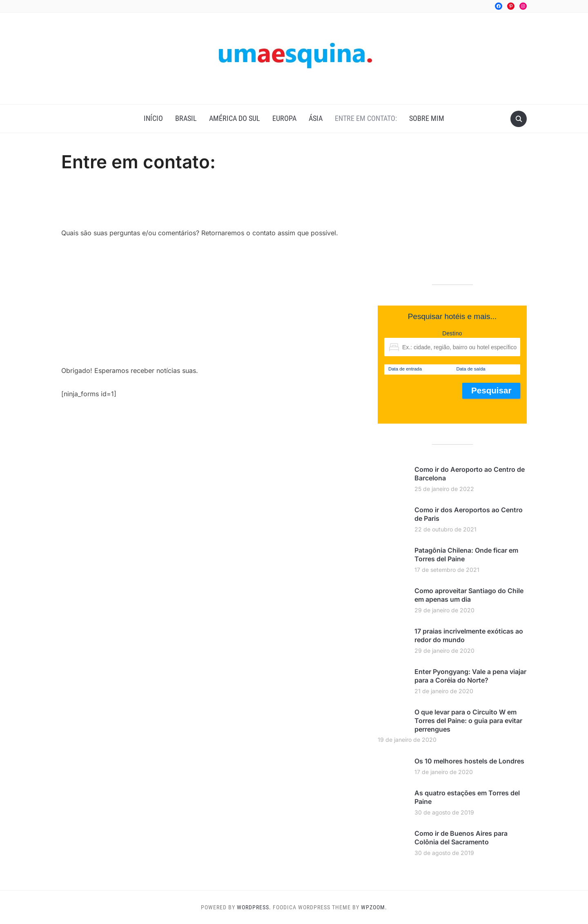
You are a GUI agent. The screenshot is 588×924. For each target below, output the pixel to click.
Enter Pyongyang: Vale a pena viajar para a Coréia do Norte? (470, 676)
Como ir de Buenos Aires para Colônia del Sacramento (461, 838)
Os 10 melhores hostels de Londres (469, 761)
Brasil (186, 118)
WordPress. (254, 907)
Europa (284, 118)
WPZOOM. (374, 907)
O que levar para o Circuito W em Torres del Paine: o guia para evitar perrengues (468, 721)
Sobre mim (427, 118)
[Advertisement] (210, 205)
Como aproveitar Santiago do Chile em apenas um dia (469, 595)
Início (153, 118)
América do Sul (235, 118)
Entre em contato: (366, 118)
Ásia (316, 118)
